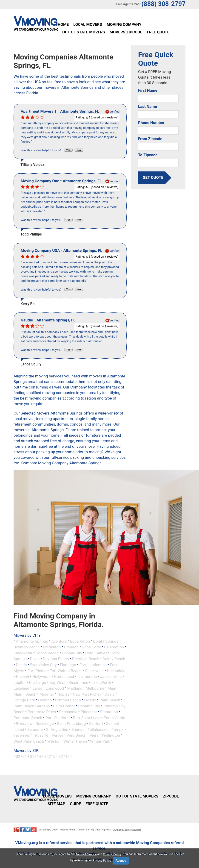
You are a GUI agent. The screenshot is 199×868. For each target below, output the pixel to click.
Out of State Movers (84, 32)
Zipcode (171, 796)
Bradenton (52, 647)
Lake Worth (101, 682)
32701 (21, 756)
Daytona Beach (56, 659)
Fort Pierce (37, 671)
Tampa (118, 729)
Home (63, 24)
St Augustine (57, 729)
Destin (21, 665)
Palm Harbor (64, 706)
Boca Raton (80, 641)
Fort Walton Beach (66, 671)
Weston (54, 741)
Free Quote (158, 32)
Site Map (56, 804)
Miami (113, 688)
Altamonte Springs (32, 641)
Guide (75, 804)
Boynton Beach (27, 647)
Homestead (64, 677)
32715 (50, 756)
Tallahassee (98, 729)
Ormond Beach (68, 700)
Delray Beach (114, 659)
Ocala (109, 694)
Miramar (47, 694)
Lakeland (21, 688)
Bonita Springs (106, 641)
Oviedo (90, 700)
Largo (37, 688)
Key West (57, 682)
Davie (35, 659)
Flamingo (68, 665)
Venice (58, 735)
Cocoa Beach (47, 653)
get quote (153, 177)
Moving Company (124, 24)
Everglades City (43, 665)
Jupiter (20, 682)
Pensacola (68, 712)
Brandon (71, 647)
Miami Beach (25, 694)
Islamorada (87, 677)
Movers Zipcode (126, 32)
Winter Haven (75, 741)
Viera (94, 735)
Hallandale (116, 671)
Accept (121, 861)
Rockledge (45, 724)
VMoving (44, 830)
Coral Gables (96, 653)
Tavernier (22, 735)
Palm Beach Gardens (32, 706)
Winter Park (100, 741)
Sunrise (78, 729)
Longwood (55, 688)
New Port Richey (87, 694)
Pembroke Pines (42, 712)
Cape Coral (91, 647)
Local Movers (88, 24)
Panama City (89, 706)
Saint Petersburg (71, 724)
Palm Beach (110, 700)
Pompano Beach (28, 718)
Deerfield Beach (86, 659)
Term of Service (86, 854)
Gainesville (94, 671)
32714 (36, 756)
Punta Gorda (114, 718)
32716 (64, 756)
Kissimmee (78, 682)
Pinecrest (89, 712)
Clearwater (23, 653)
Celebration (114, 647)
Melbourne (95, 688)
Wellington (111, 735)
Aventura (59, 641)
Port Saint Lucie (87, 718)
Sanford (96, 724)
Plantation (109, 712)
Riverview (24, 724)
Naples (64, 694)
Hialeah (22, 677)
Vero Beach (77, 735)
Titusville (41, 735)
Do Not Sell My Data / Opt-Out (94, 830)
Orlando (45, 700)
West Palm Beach (29, 741)
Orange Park (24, 700)
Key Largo (38, 682)
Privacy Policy (68, 830)
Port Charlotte (58, 718)
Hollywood (41, 677)
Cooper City (72, 653)
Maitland (75, 688)
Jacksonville (111, 677)
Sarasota (35, 729)
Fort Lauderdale (93, 665)
